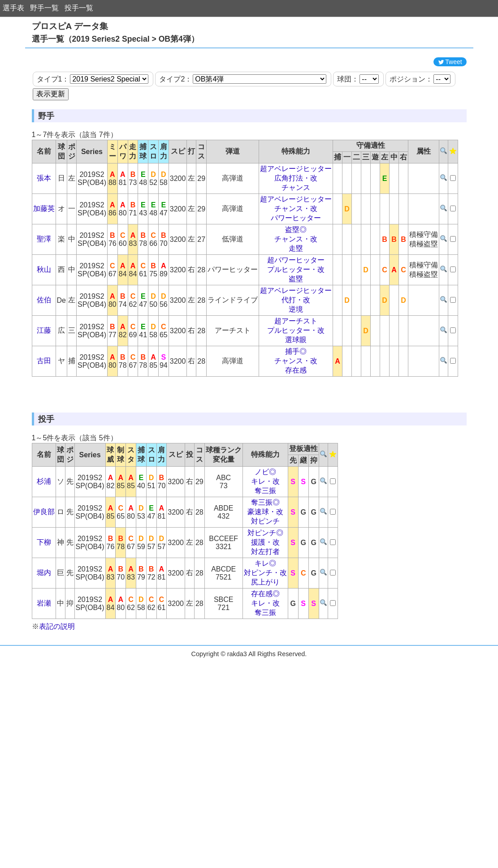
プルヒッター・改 (296, 310)
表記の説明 (57, 707)
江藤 (44, 371)
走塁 (296, 289)
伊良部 (44, 592)
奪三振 (265, 571)
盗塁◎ (296, 270)
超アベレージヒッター (296, 209)
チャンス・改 (296, 249)
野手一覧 (44, 8)
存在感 (296, 410)
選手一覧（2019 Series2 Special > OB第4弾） (115, 39)
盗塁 (296, 319)
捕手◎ (296, 392)
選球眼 (296, 380)
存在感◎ (265, 674)
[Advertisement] (249, 73)
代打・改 (296, 340)
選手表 (13, 8)
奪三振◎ (265, 583)
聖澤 (44, 279)
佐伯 (44, 340)
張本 (44, 218)
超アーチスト (296, 361)
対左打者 (265, 632)
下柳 (44, 623)
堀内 (44, 653)
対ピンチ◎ (265, 613)
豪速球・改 (265, 592)
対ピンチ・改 (265, 653)
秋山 (44, 310)
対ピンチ (265, 602)
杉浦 (44, 562)
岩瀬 (44, 684)
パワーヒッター (296, 258)
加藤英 (44, 249)
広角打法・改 (296, 218)
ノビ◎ (265, 552)
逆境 (296, 350)
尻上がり (265, 663)
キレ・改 (265, 562)
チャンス (296, 228)
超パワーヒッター (296, 300)
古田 (44, 401)
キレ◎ (265, 644)
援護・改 (265, 623)
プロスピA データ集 (70, 26)
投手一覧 (79, 8)
